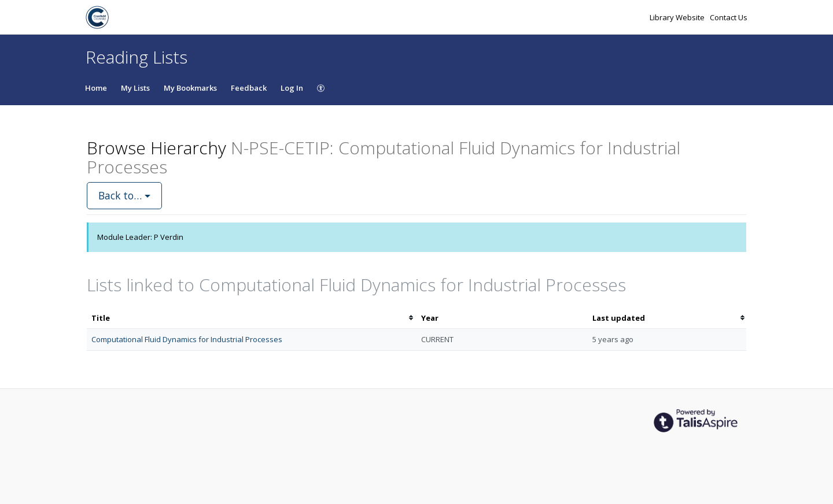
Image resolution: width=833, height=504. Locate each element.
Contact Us (729, 17)
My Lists (135, 88)
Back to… (124, 195)
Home (96, 88)
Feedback (249, 88)
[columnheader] (252, 318)
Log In (292, 88)
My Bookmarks (190, 88)
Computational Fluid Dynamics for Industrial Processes (187, 339)
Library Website (678, 17)
